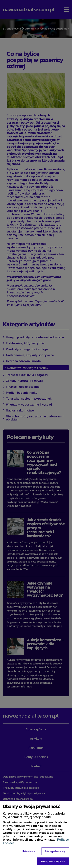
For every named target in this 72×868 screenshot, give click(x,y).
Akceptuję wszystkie (53, 861)
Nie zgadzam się (55, 851)
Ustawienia (28, 851)
